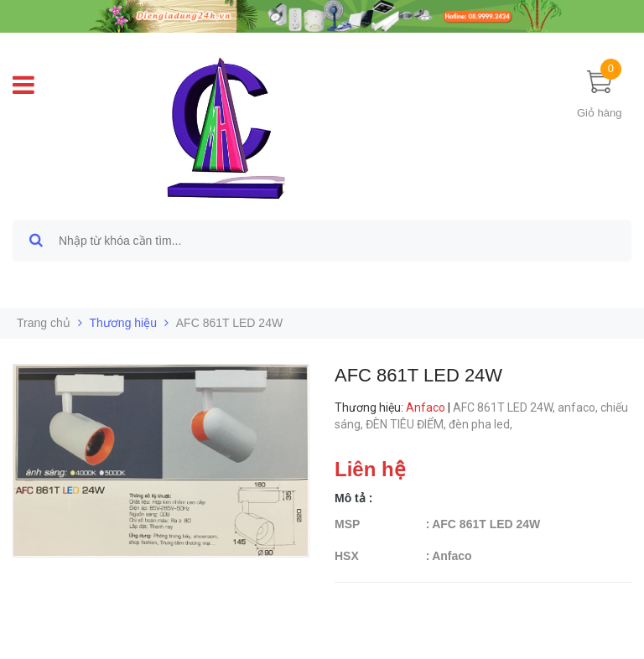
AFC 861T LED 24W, (505, 407)
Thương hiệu (123, 323)
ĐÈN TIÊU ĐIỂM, (407, 424)
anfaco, (579, 407)
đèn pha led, (482, 424)
